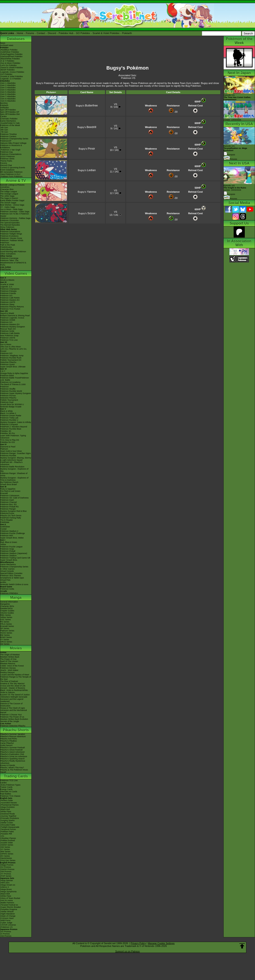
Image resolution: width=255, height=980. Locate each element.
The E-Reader (7, 520)
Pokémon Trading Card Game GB (15, 558)
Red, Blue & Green (9, 542)
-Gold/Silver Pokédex (10, 52)
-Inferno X (5, 887)
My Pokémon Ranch (9, 482)
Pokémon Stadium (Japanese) (14, 553)
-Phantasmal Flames (9, 805)
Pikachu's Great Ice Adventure (14, 756)
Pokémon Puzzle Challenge (13, 533)
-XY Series (5, 849)
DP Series (5, 628)
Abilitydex (5, 108)
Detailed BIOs (6, 608)
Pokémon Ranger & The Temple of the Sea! (16, 678)
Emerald (4, 493)
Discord (52, 33)
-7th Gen (4, 132)
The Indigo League (9, 192)
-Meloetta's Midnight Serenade (14, 697)
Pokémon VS (128, 78)
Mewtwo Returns (8, 664)
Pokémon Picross (8, 396)
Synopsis (229, 194)
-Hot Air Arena (6, 900)
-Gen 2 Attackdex (8, 85)
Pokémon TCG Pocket (10, 309)
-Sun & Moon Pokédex (10, 63)
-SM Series (5, 847)
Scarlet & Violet (7, 284)
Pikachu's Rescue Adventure (13, 736)
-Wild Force (5, 920)
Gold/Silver (5, 527)
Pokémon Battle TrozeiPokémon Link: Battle (15, 379)
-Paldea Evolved (8, 840)
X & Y (3, 371)
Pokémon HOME (8, 320)
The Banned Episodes (10, 225)
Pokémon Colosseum (10, 496)
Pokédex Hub (66, 33)
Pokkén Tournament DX (11, 360)
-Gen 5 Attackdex (8, 92)
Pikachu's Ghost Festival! (11, 750)
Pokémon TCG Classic (10, 796)
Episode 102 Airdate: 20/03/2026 (235, 188)
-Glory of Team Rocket (10, 898)
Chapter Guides (7, 611)
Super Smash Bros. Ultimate (13, 367)
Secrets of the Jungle (10, 721)
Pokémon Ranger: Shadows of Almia (14, 474)
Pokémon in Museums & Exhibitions (11, 146)
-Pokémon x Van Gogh (10, 150)
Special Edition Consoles (11, 573)
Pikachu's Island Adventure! (12, 752)
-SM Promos (6, 872)
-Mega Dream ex (8, 885)
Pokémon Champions (10, 289)
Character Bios (7, 189)
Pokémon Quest (7, 364)
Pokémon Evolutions (9, 236)
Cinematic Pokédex (9, 119)
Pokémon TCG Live (9, 340)
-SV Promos (6, 867)
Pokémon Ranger (8, 509)
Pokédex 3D (6, 431)
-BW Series (5, 852)
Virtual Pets (5, 580)
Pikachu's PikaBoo (8, 741)
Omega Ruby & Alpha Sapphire (14, 373)
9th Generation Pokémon (11, 172)
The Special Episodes (10, 223)
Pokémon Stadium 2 (9, 531)
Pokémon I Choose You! (11, 715)
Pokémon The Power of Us (12, 717)
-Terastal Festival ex (9, 905)
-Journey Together (8, 816)
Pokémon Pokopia (8, 291)
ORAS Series (6, 642)
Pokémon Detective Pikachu (13, 726)
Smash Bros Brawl (8, 484)
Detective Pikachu (8, 362)
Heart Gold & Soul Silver (11, 451)
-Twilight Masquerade (10, 827)
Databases (16, 39)
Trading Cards (16, 776)
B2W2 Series (6, 637)
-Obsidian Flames (8, 838)
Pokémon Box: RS (8, 504)
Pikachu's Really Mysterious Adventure (13, 762)
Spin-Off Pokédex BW (10, 114)
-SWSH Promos (7, 869)
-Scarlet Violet (6, 843)
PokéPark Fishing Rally (11, 518)
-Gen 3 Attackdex (8, 88)
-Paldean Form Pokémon (11, 176)
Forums (30, 33)
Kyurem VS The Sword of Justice (15, 695)
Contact (41, 33)
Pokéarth (127, 33)
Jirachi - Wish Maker (9, 670)
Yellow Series (6, 617)
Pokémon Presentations (11, 154)
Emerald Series (7, 626)
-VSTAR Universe (8, 925)
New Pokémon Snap (9, 336)
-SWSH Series (7, 845)
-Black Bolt (5, 809)
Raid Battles (6, 794)
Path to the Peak (8, 245)
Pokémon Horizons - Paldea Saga (15, 218)
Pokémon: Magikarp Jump (12, 356)
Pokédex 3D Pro (8, 433)
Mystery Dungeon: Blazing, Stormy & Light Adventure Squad (16, 459)
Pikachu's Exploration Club (12, 754)
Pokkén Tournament (9, 400)
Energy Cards (6, 789)
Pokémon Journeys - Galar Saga (15, 212)
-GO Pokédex (6, 74)
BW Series (5, 635)
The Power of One (8, 659)
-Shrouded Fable (8, 825)
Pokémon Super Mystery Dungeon (16, 393)
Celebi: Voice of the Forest (12, 666)
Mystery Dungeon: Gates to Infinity (16, 422)
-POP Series (6, 876)
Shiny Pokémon (7, 227)
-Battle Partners (7, 903)
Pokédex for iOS (8, 442)
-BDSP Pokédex (7, 70)
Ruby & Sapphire (8, 489)
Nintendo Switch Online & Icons (14, 584)
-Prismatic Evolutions (10, 818)
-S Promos (5, 934)
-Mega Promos (7, 865)
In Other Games (7, 569)
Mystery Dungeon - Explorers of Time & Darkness (14, 479)
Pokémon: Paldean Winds (12, 240)
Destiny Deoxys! (7, 672)
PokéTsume (5, 269)
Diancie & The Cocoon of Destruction (11, 705)
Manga (16, 597)
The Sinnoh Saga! (8, 203)
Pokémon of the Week (10, 125)
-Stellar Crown (7, 823)
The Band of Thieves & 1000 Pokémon (13, 386)
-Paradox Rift (6, 834)
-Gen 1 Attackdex (8, 83)
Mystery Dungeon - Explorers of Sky (14, 470)
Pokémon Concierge (9, 258)
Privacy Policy (138, 943)
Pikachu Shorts (16, 730)
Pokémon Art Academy (10, 382)
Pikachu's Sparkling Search (12, 759)
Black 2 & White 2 (8, 413)
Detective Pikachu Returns (12, 307)
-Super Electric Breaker (11, 907)
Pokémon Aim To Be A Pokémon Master (15, 215)
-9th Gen (4, 128)
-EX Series (5, 856)
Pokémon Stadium (8, 556)
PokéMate (5, 522)
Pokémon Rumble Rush (11, 358)
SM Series (5, 644)
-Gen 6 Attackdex (8, 94)
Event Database (7, 170)
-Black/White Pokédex (10, 59)
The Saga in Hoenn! (9, 198)
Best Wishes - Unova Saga (12, 205)
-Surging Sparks (7, 820)
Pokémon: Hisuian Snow (11, 238)
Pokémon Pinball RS (9, 507)
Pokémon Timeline (8, 134)
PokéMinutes (6, 247)
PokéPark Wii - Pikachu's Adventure (11, 463)
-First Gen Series (8, 860)
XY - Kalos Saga (8, 207)
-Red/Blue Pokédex (9, 50)
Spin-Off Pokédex (8, 110)
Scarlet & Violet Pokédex (106, 33)
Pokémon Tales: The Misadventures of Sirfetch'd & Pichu (13, 263)
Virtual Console (7, 571)
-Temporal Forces (8, 829)
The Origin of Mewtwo (10, 655)
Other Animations (8, 254)
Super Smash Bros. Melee (12, 538)
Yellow (3, 544)
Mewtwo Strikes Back (10, 657)
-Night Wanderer (8, 914)
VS (116, 104)
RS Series (5, 622)
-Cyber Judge (6, 923)
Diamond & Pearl (8, 447)
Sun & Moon (6, 344)
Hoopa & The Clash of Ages (13, 708)
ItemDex (4, 103)
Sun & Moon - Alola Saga (11, 209)
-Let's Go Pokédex (8, 65)
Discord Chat (6, 165)
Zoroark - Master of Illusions (13, 688)
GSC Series (6, 620)
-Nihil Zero (5, 883)
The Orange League (9, 194)
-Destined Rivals (8, 814)
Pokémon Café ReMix (10, 298)
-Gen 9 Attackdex (8, 101)
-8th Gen (4, 130)
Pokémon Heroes (8, 668)
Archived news (7, 45)
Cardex (3, 116)
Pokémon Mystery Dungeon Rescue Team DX (13, 328)
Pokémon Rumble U (9, 420)
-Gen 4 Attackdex (8, 90)
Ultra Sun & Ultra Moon (11, 347)
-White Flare (6, 812)
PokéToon (5, 243)
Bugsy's (87, 106)
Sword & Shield (7, 313)
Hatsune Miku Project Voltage (13, 143)
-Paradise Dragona (9, 909)
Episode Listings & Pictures (12, 185)
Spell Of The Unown (9, 661)
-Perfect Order (7, 800)
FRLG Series (6, 624)
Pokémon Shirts (7, 159)
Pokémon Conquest (9, 424)
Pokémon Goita (7, 589)
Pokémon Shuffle (8, 389)
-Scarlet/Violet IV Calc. (10, 123)
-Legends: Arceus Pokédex (12, 72)
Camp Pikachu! (7, 743)
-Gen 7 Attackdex (8, 96)
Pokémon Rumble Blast (11, 429)
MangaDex (5, 604)
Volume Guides (7, 613)
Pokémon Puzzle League (11, 547)
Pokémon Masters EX (10, 300)
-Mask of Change (8, 916)
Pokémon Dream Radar (11, 416)
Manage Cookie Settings (161, 943)
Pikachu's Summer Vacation (13, 734)
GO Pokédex (83, 33)
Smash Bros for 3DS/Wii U (12, 404)
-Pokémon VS (6, 927)
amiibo (3, 582)
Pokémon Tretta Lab (9, 418)
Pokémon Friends (8, 293)
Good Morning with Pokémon (13, 252)
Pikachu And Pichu (9, 739)
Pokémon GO (6, 296)
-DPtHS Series (7, 854)
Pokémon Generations (10, 232)
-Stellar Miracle (7, 912)
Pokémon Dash (7, 500)
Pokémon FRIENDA (9, 593)
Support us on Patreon (128, 951)
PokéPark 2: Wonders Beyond (14, 427)
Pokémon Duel (7, 402)
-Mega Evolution (7, 807)
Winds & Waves (7, 280)
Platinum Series (7, 631)
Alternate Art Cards (9, 792)
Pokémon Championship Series (14, 139)
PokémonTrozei (7, 513)
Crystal (3, 529)
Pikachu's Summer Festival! (13, 748)
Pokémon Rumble (8, 456)
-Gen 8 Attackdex (8, 99)
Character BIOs (7, 606)
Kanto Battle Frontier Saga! (12, 200)
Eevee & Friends (8, 765)
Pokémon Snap (7, 549)
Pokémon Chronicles (9, 220)
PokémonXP (6, 141)
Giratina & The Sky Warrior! (12, 684)
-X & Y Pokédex (7, 61)
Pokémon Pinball (8, 551)
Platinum (4, 449)
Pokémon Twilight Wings (11, 234)
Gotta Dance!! (6, 745)
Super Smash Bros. (9, 560)
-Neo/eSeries (6, 858)
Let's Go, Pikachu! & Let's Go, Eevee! (14, 350)
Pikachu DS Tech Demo (11, 516)
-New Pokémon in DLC (10, 174)
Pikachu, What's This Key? (12, 768)
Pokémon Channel (8, 502)
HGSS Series (6, 633)
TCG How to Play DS (10, 440)
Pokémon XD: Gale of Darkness (14, 498)
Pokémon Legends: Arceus (12, 318)
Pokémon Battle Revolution (12, 467)
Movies (16, 648)
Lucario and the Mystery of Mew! (15, 675)
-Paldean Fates (7, 832)
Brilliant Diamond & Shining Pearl (15, 316)
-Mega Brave (6, 889)
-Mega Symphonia (8, 892)
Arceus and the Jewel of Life (13, 686)
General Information (9, 602)
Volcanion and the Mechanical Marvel (14, 711)
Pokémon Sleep (7, 304)
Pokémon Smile (7, 331)
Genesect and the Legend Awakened (12, 700)
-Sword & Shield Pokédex (12, 68)
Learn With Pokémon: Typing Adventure (13, 437)
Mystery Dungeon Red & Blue (13, 511)
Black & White (6, 411)
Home (20, 33)
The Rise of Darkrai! (9, 681)
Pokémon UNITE (8, 302)
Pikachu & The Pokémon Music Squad (14, 771)
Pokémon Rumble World (11, 391)
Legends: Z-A (6, 287)
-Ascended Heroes (9, 803)
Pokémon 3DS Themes (11, 576)
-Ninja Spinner (7, 880)
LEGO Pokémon (8, 156)
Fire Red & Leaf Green (10, 491)
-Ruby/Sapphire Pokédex (11, 54)
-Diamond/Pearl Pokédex (11, 56)
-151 (2, 836)
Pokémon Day (7, 152)
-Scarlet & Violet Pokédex (12, 76)
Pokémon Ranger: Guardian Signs (15, 453)
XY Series (5, 640)
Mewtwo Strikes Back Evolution (14, 719)
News (3, 43)
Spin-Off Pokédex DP (10, 112)
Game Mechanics (8, 121)
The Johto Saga (7, 196)
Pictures (230, 159)
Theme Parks (6, 161)
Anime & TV (16, 181)
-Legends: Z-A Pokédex (11, 79)
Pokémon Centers (8, 136)
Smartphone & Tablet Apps (12, 578)
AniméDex (5, 187)
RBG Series (6, 615)
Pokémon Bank (7, 376)
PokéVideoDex (7, 249)
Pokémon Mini (7, 536)
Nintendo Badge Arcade (11, 407)
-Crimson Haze (7, 918)
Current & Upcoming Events (13, 168)
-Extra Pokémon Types (10, 785)
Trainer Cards (6, 787)
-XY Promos (6, 874)
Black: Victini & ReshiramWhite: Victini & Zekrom (14, 691)
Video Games (16, 273)
